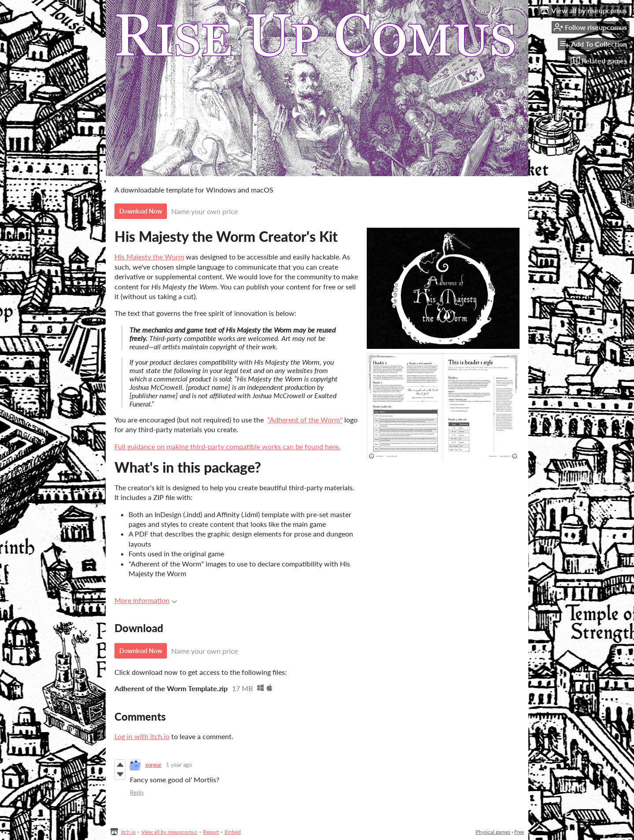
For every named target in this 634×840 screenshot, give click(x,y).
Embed (233, 832)
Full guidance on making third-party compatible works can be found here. (227, 446)
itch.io (128, 832)
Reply (137, 792)
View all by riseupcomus (169, 832)
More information (146, 600)
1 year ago (179, 765)
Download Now (141, 211)
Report (211, 832)
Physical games (493, 832)
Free (519, 832)
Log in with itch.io (142, 736)
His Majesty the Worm (149, 257)
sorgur (153, 765)
